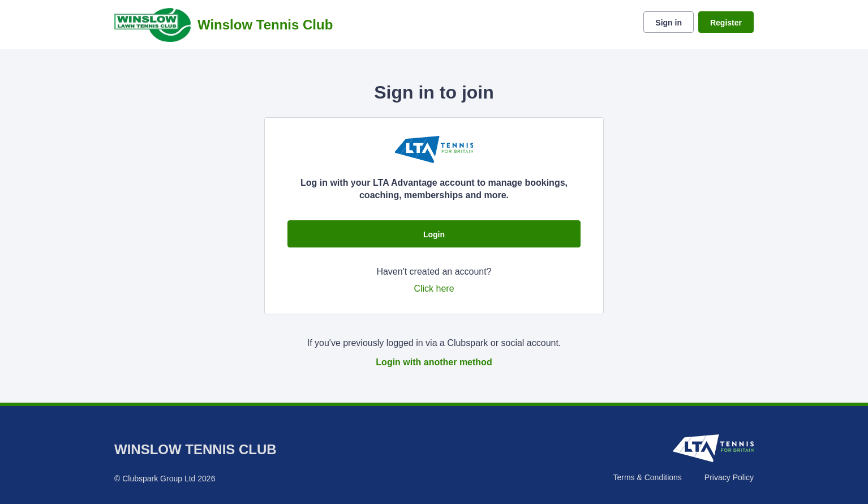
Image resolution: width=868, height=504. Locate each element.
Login (434, 234)
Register (726, 23)
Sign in (669, 23)
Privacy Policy (729, 477)
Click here (434, 289)
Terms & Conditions (647, 477)
